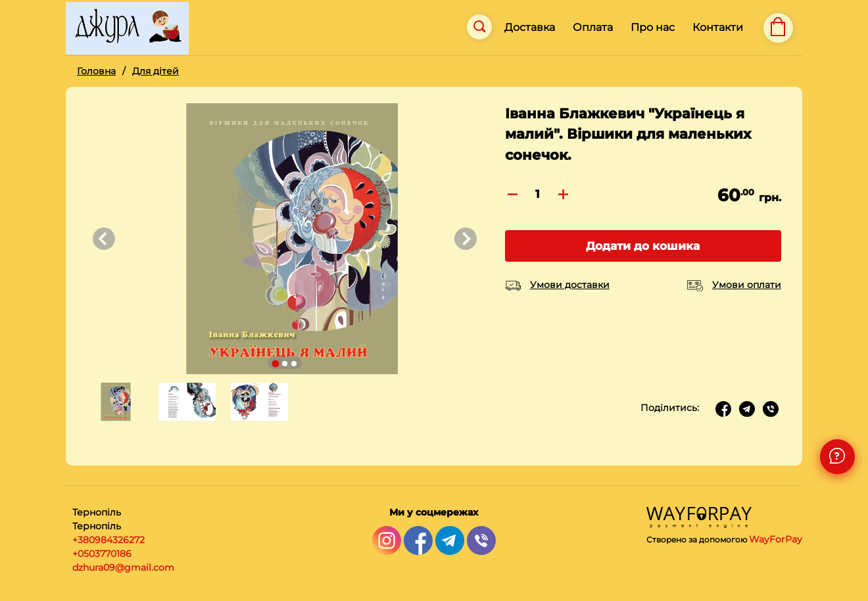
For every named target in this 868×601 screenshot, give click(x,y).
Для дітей (156, 71)
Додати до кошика (643, 246)
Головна (96, 71)
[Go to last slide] (104, 239)
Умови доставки (570, 285)
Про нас (653, 27)
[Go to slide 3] (294, 364)
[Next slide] (466, 239)
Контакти (718, 27)
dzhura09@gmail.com (123, 567)
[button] (114, 402)
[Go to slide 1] (275, 363)
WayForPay (776, 539)
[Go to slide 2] (285, 364)
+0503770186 (102, 554)
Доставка (530, 27)
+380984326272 (108, 540)
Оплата (593, 27)
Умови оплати (747, 285)
